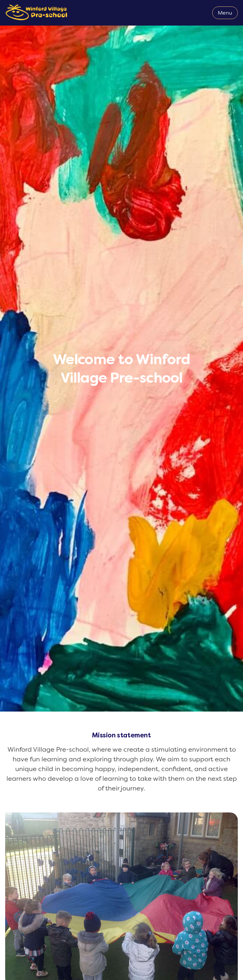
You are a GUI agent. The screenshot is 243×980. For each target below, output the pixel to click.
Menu (225, 13)
